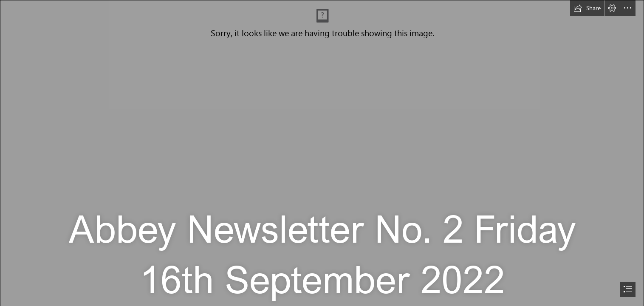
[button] (587, 8)
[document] (322, 153)
